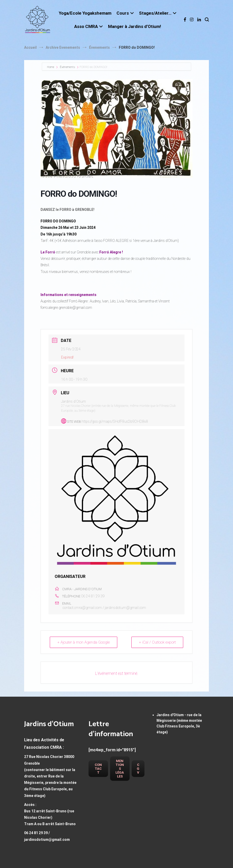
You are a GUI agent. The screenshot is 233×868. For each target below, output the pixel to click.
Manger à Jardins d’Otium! (135, 26)
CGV (138, 769)
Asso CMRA (86, 26)
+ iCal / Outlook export (157, 642)
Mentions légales (120, 769)
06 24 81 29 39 (93, 596)
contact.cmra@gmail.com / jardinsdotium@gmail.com (104, 608)
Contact (98, 769)
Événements (67, 67)
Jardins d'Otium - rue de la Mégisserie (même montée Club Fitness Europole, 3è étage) (179, 723)
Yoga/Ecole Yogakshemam (85, 13)
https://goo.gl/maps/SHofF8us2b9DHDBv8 (115, 421)
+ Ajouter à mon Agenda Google (84, 642)
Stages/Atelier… (155, 13)
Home (51, 67)
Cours (123, 13)
